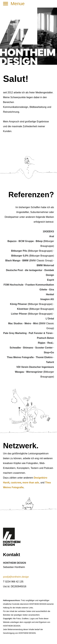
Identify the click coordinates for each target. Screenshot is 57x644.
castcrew (16, 483)
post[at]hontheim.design (16, 577)
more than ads (31, 483)
